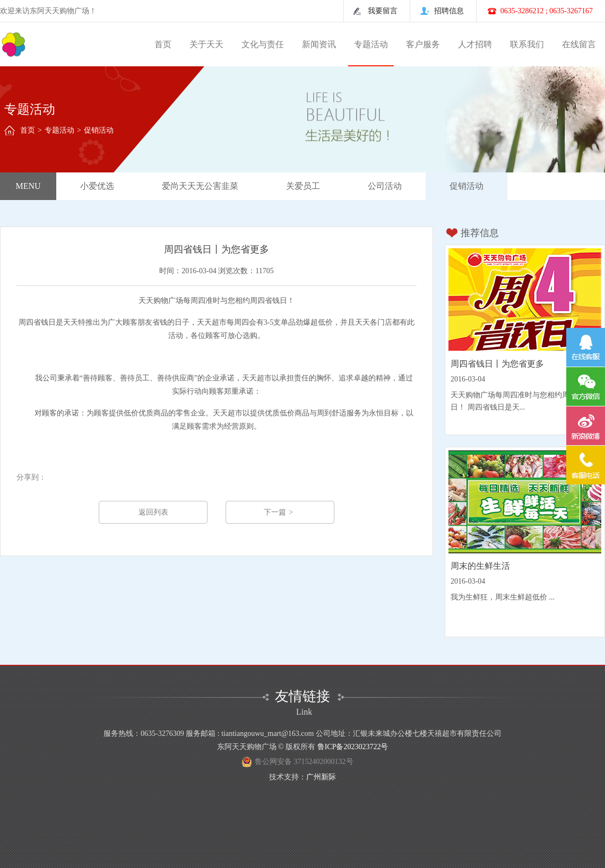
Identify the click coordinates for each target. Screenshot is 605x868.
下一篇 (280, 512)
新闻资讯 (319, 44)
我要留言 (383, 11)
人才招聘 (475, 44)
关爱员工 (303, 186)
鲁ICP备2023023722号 (353, 747)
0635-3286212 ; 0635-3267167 (547, 11)
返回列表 (153, 512)
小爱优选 (97, 186)
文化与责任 (263, 44)
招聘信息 (449, 11)
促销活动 (466, 186)
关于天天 (206, 44)
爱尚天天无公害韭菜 (200, 186)
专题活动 (371, 44)
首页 (163, 44)
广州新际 (321, 777)
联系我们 (527, 44)
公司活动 (385, 186)
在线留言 (579, 44)
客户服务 (423, 44)
